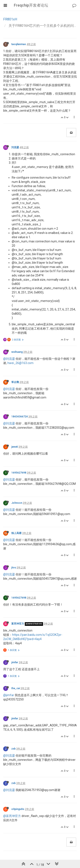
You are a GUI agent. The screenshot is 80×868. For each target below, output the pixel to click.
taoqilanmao (19, 44)
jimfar (15, 662)
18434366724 (20, 417)
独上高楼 (16, 533)
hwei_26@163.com (20, 363)
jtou (14, 568)
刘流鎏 (15, 147)
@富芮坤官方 (12, 816)
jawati (15, 447)
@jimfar (9, 695)
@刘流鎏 (9, 359)
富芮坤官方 (18, 624)
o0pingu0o (18, 809)
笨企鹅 (15, 382)
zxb (13, 749)
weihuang (17, 352)
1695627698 (19, 473)
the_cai (16, 688)
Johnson (17, 503)
